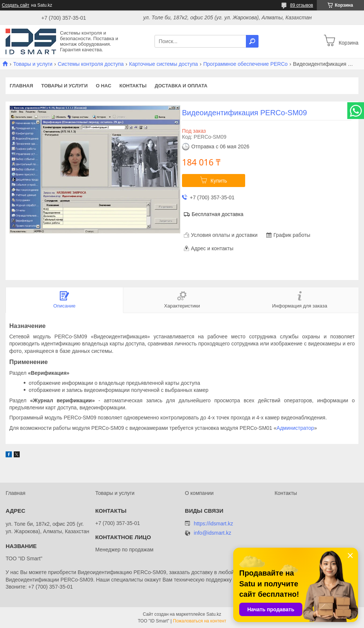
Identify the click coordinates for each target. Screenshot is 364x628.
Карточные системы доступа (164, 64)
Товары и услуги (33, 64)
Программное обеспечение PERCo (245, 64)
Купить (219, 181)
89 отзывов (302, 5)
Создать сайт (16, 5)
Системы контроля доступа (91, 64)
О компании (199, 493)
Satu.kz (214, 614)
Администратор (295, 428)
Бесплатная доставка (217, 214)
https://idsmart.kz (214, 524)
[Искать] (252, 41)
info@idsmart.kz (213, 533)
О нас (104, 86)
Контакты (133, 86)
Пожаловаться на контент (200, 621)
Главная (21, 86)
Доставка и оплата (181, 86)
